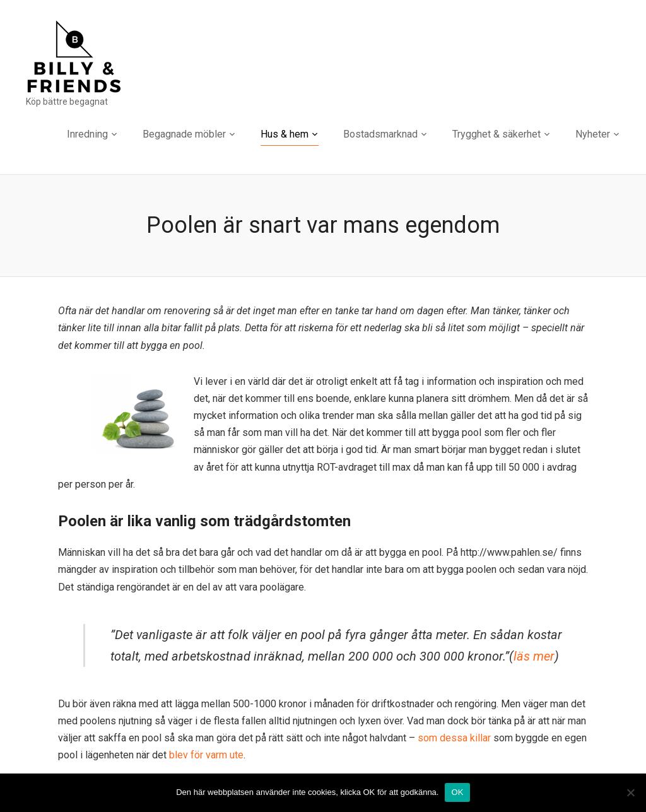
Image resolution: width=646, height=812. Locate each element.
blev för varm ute (206, 755)
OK (457, 792)
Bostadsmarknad (380, 134)
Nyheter (593, 134)
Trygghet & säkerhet (496, 134)
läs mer (534, 656)
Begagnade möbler (184, 134)
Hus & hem (285, 134)
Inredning (87, 134)
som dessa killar (455, 738)
